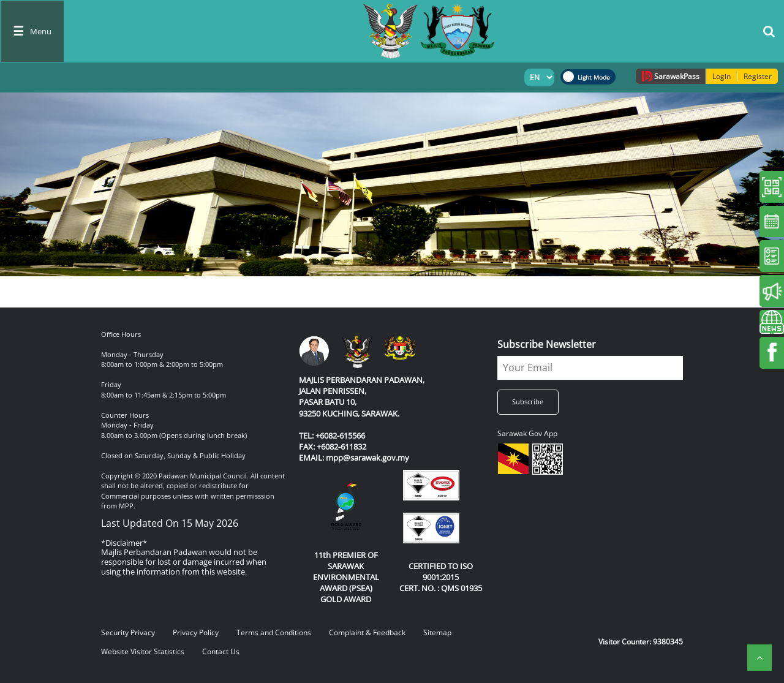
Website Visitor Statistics (143, 651)
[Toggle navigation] (32, 31)
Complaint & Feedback (367, 632)
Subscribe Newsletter (547, 344)
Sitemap (437, 632)
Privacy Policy (196, 632)
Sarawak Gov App (527, 433)
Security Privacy (128, 632)
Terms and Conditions (274, 632)
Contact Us (221, 651)
